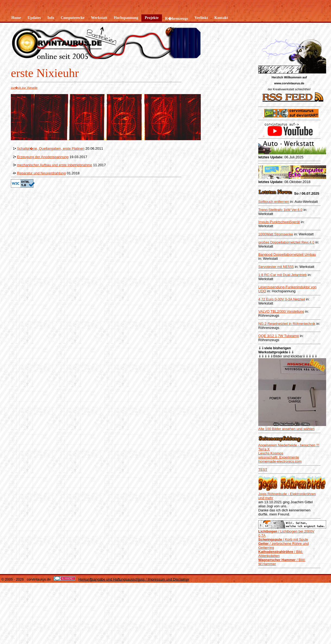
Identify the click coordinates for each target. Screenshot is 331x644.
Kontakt (221, 18)
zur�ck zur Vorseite (24, 88)
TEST (263, 401)
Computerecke (73, 18)
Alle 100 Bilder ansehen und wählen (286, 360)
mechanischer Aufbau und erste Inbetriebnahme (55, 165)
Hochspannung (126, 18)
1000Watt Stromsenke (276, 234)
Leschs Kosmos (271, 385)
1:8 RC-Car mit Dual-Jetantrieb (282, 275)
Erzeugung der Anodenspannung (43, 157)
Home (16, 18)
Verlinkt (201, 18)
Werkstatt (99, 18)
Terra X (264, 381)
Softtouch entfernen (274, 202)
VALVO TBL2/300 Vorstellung (281, 311)
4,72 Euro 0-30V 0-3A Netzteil (282, 299)
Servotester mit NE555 (276, 267)
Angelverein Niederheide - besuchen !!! (289, 377)
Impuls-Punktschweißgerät (279, 222)
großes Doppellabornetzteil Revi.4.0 (286, 242)
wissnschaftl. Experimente (279, 389)
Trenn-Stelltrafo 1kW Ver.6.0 (280, 210)
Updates (34, 18)
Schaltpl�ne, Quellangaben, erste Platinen (51, 148)
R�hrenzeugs (177, 19)
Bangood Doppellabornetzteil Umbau (287, 254)
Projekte (152, 18)
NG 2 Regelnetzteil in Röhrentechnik (287, 324)
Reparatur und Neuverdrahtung (42, 173)
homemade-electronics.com (280, 393)
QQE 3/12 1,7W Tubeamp (279, 336)
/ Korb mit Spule (283, 471)
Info (51, 18)
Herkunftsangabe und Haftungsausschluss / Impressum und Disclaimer (134, 511)
